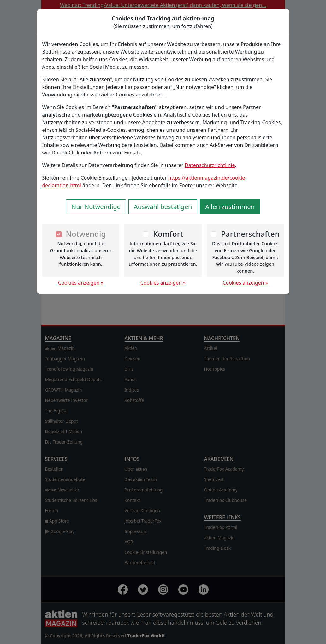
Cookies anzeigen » (81, 283)
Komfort (168, 234)
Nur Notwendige (96, 207)
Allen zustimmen (230, 207)
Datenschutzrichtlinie (210, 165)
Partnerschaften (250, 234)
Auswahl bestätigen (163, 207)
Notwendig (86, 234)
